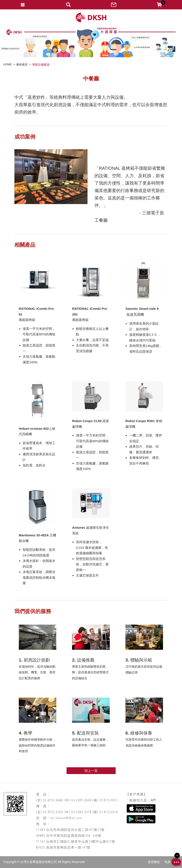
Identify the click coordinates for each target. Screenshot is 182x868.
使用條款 (154, 862)
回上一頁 (91, 771)
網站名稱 (91, 18)
